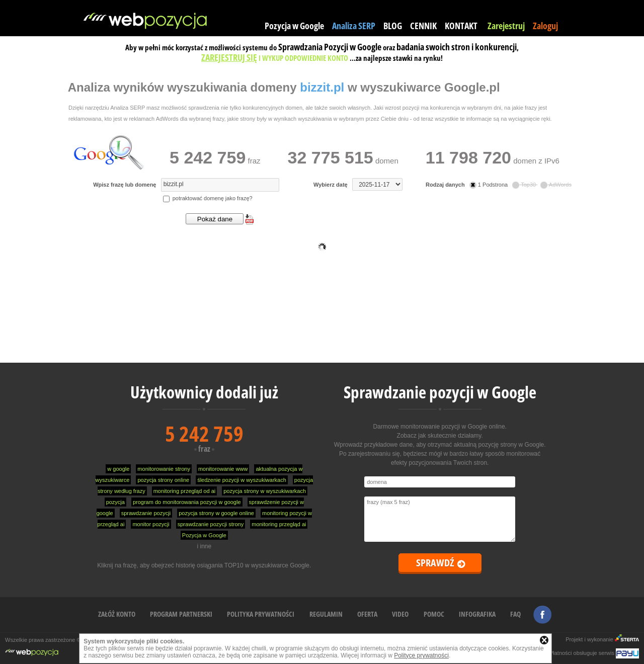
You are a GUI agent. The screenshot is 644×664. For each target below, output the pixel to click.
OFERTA (367, 614)
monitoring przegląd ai (279, 524)
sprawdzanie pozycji (146, 513)
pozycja (115, 502)
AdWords (556, 185)
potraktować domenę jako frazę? (208, 198)
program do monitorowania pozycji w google (187, 502)
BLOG (393, 26)
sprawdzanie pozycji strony (211, 524)
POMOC (434, 614)
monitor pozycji (151, 524)
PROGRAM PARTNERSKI (181, 614)
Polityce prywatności (421, 655)
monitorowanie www (223, 469)
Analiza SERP (354, 26)
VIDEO (400, 614)
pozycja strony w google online (216, 513)
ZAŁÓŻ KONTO (117, 614)
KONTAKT (461, 26)
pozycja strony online (163, 480)
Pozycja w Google (294, 26)
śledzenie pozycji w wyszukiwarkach (242, 480)
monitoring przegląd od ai (185, 491)
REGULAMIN (326, 614)
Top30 (525, 185)
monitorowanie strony (164, 469)
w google (118, 469)
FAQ (515, 614)
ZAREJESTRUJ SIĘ (229, 57)
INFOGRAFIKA (477, 614)
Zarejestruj (506, 26)
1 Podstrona (489, 185)
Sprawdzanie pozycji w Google (440, 392)
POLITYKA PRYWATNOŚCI (261, 614)
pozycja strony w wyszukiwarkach (265, 491)
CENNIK (423, 26)
